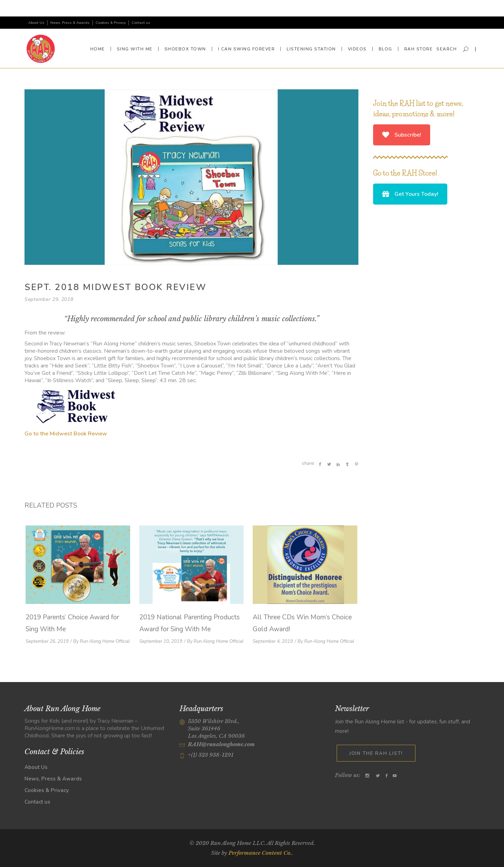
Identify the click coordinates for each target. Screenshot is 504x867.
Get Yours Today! (410, 194)
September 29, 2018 (49, 299)
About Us (36, 23)
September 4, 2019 (273, 641)
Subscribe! (402, 135)
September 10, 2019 (161, 641)
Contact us (141, 23)
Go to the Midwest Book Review (66, 434)
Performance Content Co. (260, 853)
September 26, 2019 (47, 641)
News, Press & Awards (70, 23)
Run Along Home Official (105, 641)
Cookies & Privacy (111, 23)
